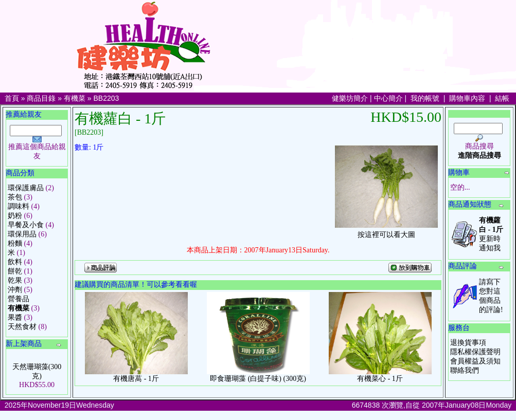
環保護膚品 (26, 188)
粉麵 (15, 243)
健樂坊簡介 (350, 98)
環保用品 (22, 234)
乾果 (15, 280)
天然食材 (22, 327)
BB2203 (106, 98)
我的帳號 (425, 98)
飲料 (15, 262)
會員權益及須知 (475, 361)
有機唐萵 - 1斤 (136, 379)
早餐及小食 (26, 225)
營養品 (19, 299)
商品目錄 (41, 98)
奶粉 (15, 216)
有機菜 (75, 98)
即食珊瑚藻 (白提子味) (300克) (258, 379)
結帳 (502, 98)
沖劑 (15, 290)
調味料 (19, 206)
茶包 (15, 197)
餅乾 (15, 271)
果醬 (15, 317)
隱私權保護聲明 (475, 352)
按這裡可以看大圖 (386, 231)
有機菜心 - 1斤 (380, 379)
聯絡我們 (465, 370)
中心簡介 (388, 98)
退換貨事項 (468, 343)
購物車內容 (467, 98)
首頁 (12, 98)
